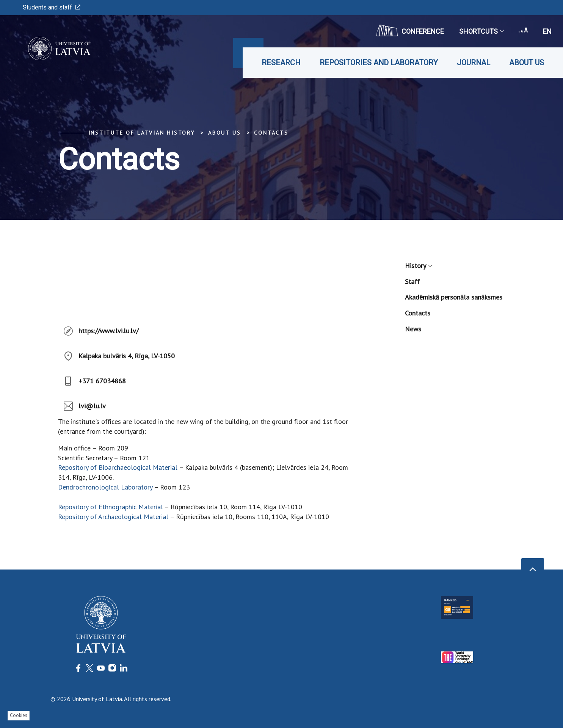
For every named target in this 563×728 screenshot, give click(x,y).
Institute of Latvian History (142, 133)
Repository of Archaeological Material (114, 517)
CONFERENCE (410, 30)
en (547, 31)
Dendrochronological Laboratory (105, 487)
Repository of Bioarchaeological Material (118, 467)
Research (281, 63)
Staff (412, 282)
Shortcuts (481, 31)
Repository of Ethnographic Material (111, 507)
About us (527, 63)
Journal (474, 63)
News (413, 329)
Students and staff (52, 7)
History (418, 266)
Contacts (271, 133)
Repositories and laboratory (379, 63)
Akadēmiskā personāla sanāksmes (454, 297)
